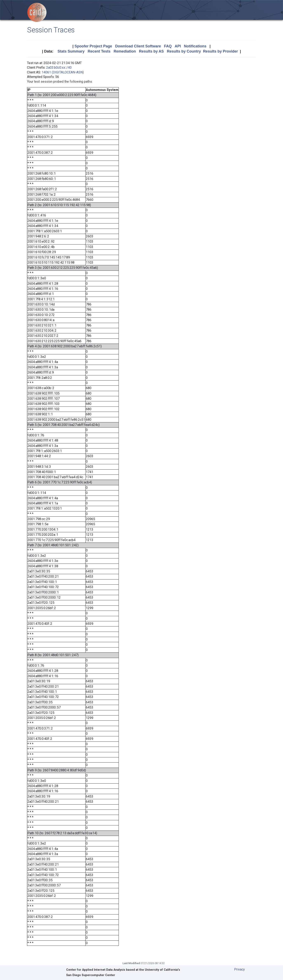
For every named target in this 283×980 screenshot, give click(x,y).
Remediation (125, 51)
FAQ (168, 46)
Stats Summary (71, 51)
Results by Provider (220, 51)
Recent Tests (99, 51)
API (178, 46)
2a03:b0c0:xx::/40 (59, 68)
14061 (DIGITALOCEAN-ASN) (63, 72)
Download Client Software (138, 46)
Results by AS (151, 51)
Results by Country (184, 51)
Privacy (239, 969)
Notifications (195, 46)
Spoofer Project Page (93, 46)
